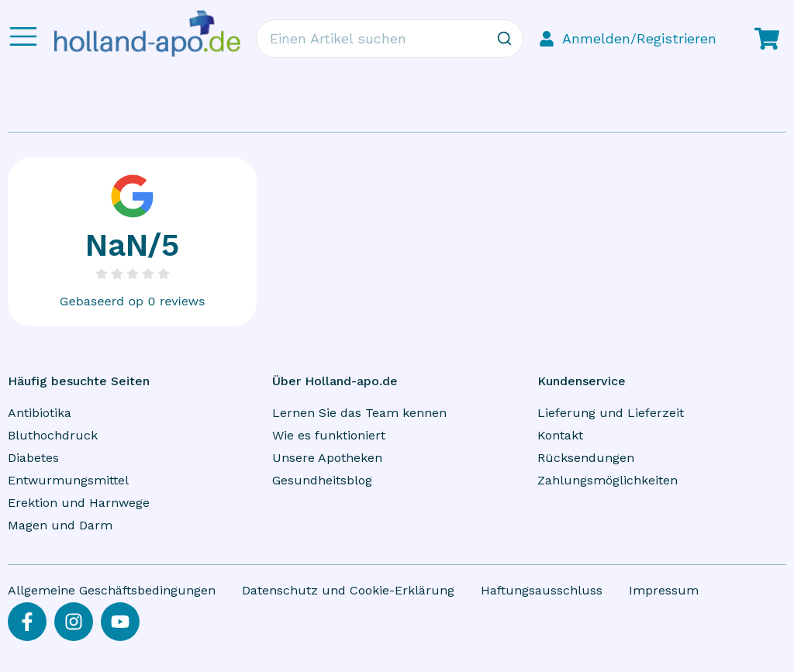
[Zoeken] (504, 39)
